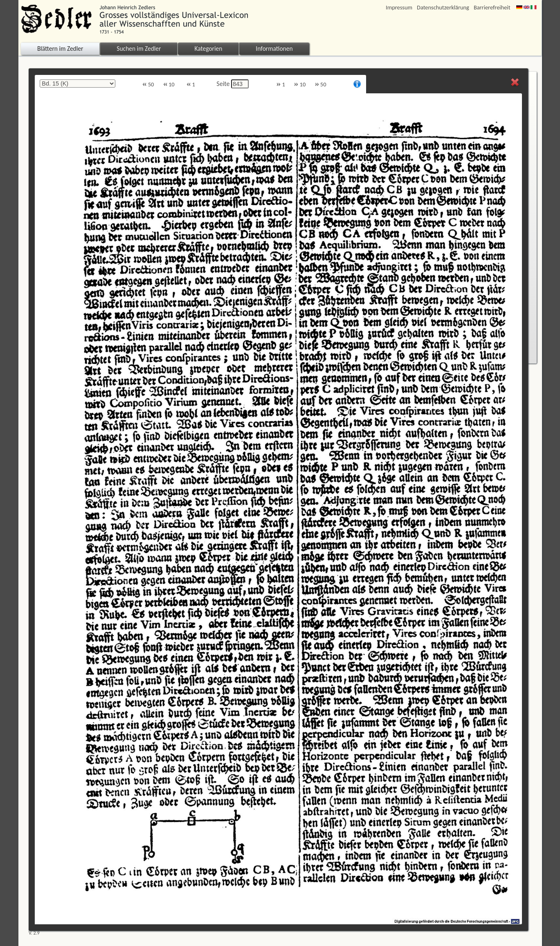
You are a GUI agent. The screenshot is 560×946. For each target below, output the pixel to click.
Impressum (399, 8)
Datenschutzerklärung (443, 8)
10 (169, 85)
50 (148, 85)
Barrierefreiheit (492, 8)
